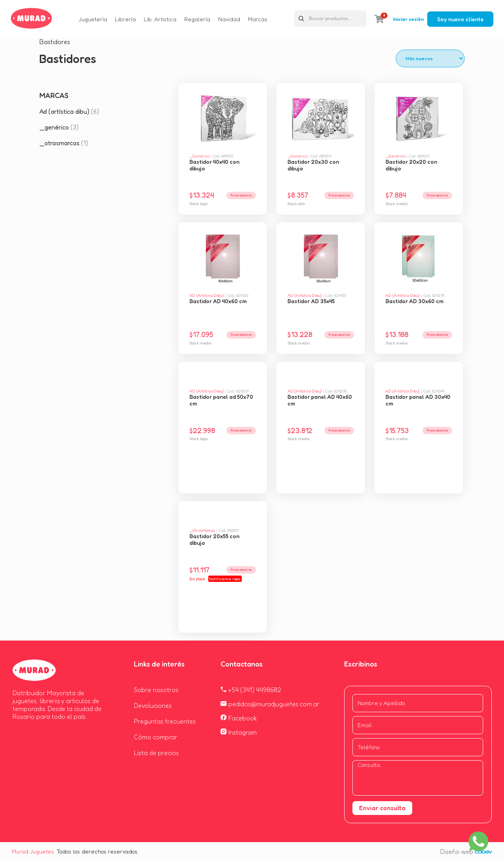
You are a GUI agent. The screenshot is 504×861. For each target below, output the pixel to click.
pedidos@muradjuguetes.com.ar (270, 704)
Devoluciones (153, 705)
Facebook (239, 718)
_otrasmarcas (64, 143)
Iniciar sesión (408, 19)
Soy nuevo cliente (460, 19)
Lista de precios (156, 753)
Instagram (239, 732)
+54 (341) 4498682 (251, 690)
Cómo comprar (156, 737)
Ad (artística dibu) (69, 111)
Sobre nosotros (156, 690)
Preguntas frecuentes (165, 721)
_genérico (59, 127)
